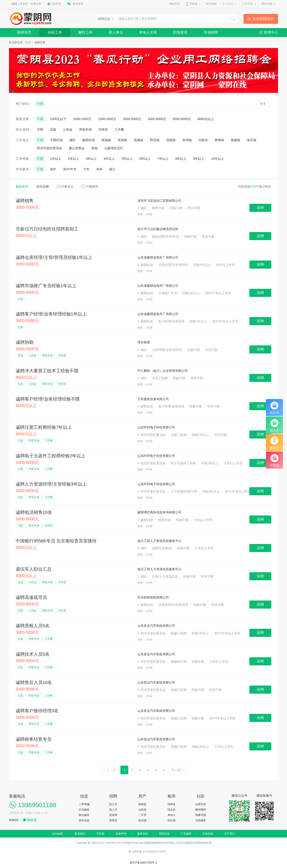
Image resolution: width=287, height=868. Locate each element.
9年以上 (199, 159)
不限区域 (56, 140)
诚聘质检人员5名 (33, 626)
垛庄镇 (252, 140)
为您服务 (201, 820)
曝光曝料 (201, 810)
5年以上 (127, 159)
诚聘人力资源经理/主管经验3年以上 (51, 484)
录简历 (113, 820)
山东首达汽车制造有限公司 (156, 626)
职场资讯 (180, 32)
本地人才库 (148, 32)
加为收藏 (57, 834)
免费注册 (36, 4)
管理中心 (271, 32)
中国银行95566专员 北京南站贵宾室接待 (56, 541)
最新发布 (22, 186)
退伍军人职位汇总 (34, 569)
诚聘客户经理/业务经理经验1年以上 (51, 314)
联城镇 (106, 140)
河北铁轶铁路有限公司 (153, 597)
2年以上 (74, 159)
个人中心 (228, 4)
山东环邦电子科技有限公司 (156, 427)
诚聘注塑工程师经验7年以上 (44, 427)
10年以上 (217, 159)
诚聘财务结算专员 (34, 739)
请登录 (24, 4)
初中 (53, 169)
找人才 (113, 810)
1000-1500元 (82, 119)
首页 (28, 42)
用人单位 (116, 32)
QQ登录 (56, 4)
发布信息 (84, 820)
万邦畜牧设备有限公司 (153, 399)
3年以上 (91, 159)
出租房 (142, 810)
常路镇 (122, 140)
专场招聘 (211, 32)
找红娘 (172, 820)
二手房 (142, 815)
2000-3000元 (132, 119)
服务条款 (143, 834)
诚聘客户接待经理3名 (37, 711)
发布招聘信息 (263, 19)
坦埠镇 (187, 140)
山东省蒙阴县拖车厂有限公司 (158, 257)
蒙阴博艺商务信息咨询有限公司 (159, 512)
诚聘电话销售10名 (34, 512)
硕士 (112, 169)
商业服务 (84, 815)
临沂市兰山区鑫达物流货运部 (158, 229)
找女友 (172, 810)
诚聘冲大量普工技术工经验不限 (47, 371)
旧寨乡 (203, 140)
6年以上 (145, 159)
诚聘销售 (25, 201)
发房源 (142, 820)
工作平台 (247, 4)
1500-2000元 (107, 119)
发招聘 (113, 815)
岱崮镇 (171, 140)
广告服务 (186, 834)
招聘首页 (24, 32)
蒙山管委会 (77, 148)
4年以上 (109, 159)
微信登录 (78, 4)
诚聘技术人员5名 (33, 654)
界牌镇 (219, 140)
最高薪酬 (43, 186)
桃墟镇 (235, 140)
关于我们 (230, 834)
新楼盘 (142, 804)
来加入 (172, 815)
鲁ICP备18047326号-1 (143, 863)
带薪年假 (85, 129)
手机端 (194, 4)
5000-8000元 (182, 119)
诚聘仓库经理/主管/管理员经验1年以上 (54, 257)
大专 (86, 169)
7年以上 (163, 159)
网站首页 (175, 4)
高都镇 (139, 140)
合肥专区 (201, 804)
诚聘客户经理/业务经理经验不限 (48, 399)
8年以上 (181, 159)
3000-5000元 (157, 119)
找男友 (172, 804)
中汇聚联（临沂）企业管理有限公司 (163, 371)
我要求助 (201, 815)
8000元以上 (206, 119)
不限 (40, 104)
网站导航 (267, 4)
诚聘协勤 (25, 342)
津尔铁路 (144, 342)
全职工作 (55, 32)
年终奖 (103, 129)
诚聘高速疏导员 (31, 597)
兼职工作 (85, 32)
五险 (53, 129)
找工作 (113, 804)
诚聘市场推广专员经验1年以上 (46, 286)
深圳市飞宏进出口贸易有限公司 (159, 201)
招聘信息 (164, 834)
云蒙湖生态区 (114, 148)
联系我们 (80, 834)
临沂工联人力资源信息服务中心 (159, 541)
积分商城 (211, 4)
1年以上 (56, 159)
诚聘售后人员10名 (34, 682)
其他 (94, 148)
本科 (99, 169)
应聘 (260, 208)
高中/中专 (70, 169)
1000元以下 (58, 119)
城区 (72, 140)
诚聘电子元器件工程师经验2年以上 (51, 456)
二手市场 (84, 804)
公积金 (68, 129)
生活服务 (84, 810)
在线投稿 (208, 834)
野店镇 (155, 140)
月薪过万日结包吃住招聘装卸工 (47, 229)
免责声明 (121, 834)
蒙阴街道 (89, 140)
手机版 (100, 834)
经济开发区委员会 (50, 148)
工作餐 (119, 129)
